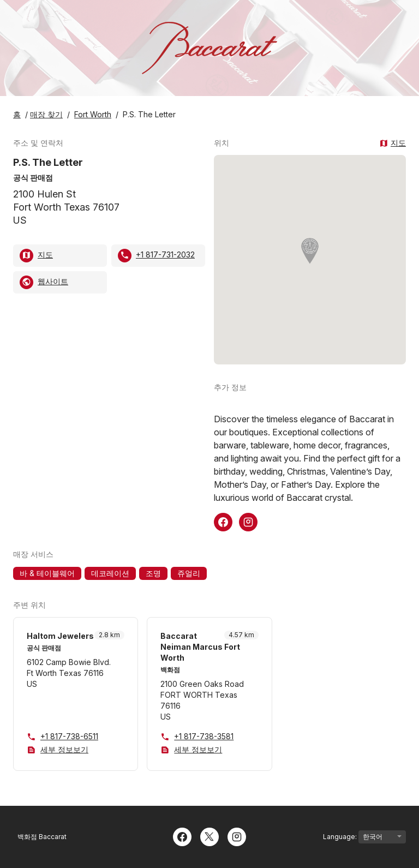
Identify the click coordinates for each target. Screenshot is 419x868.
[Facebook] (182, 836)
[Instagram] (237, 836)
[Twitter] (209, 836)
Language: (364, 837)
